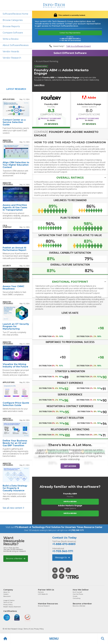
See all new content (13, 508)
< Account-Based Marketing (46, 61)
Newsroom (7, 596)
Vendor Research (12, 58)
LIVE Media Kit (43, 594)
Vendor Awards (11, 52)
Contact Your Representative (70, 33)
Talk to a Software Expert (78, 46)
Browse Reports (11, 26)
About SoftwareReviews (16, 45)
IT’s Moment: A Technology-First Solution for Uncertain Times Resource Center (58, 527)
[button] (54, 639)
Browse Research (44, 606)
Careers (6, 594)
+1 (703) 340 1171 (76, 530)
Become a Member (16, 559)
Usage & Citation (9, 600)
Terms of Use (8, 602)
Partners (41, 592)
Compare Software (13, 33)
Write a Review (11, 39)
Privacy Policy (8, 605)
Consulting (77, 598)
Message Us (62, 557)
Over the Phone (78, 594)
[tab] (70, 142)
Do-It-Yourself (77, 592)
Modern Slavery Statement (12, 607)
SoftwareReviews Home (15, 14)
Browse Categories (13, 20)
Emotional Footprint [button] (70, 282)
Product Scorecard (51, 118)
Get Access (70, 466)
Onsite (75, 596)
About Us (6, 592)
